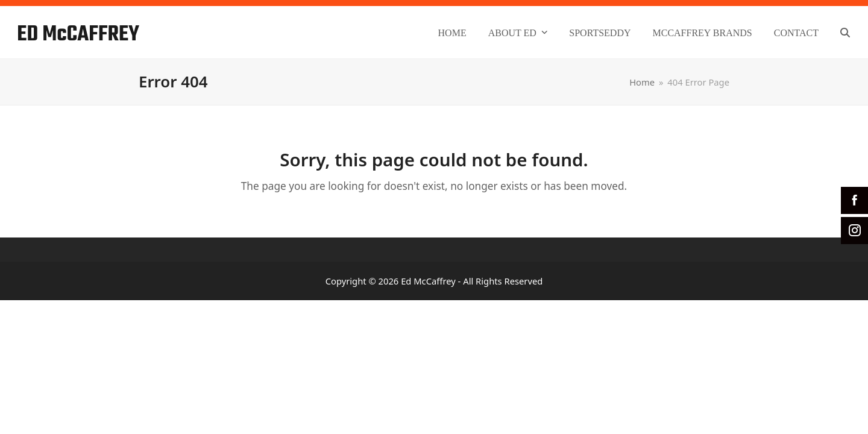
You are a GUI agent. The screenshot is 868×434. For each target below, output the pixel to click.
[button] (845, 33)
